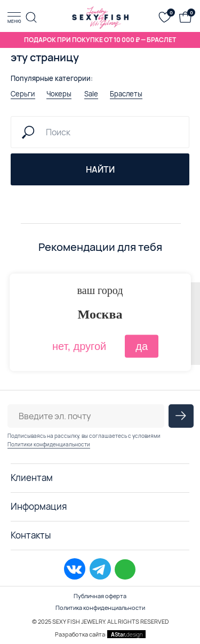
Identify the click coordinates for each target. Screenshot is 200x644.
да (142, 346)
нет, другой (79, 346)
